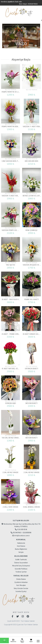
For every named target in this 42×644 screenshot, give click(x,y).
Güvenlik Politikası (21, 566)
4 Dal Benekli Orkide (31, 504)
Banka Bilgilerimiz (21, 546)
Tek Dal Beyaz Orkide (11, 435)
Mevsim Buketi (32, 401)
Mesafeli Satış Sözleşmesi (21, 563)
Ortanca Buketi (31, 367)
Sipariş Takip (22, 642)
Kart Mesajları (21, 582)
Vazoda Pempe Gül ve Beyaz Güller (17, 229)
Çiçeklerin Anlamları (21, 579)
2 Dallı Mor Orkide (10, 504)
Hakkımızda (21, 540)
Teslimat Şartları (21, 569)
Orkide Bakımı (21, 576)
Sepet (31, 642)
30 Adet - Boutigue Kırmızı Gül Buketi (17, 298)
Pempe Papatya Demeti (11, 126)
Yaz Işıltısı (10, 264)
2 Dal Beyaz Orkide (10, 470)
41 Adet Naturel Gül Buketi (13, 367)
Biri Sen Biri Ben (31, 160)
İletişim (21, 549)
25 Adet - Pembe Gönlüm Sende (14, 332)
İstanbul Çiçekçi (21, 589)
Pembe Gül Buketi (32, 298)
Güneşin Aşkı (11, 401)
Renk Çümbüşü (31, 229)
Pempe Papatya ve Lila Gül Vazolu (16, 92)
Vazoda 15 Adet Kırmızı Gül (13, 195)
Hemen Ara (13, 642)
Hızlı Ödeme (21, 543)
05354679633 (33, 4)
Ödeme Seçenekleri (21, 560)
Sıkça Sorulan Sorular (21, 585)
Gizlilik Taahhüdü (21, 557)
